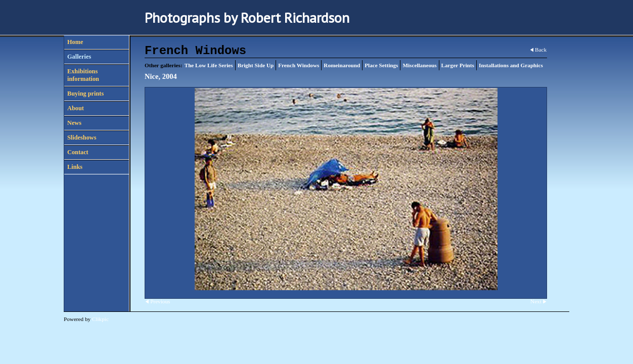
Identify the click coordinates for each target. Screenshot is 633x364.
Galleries (79, 57)
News (74, 123)
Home (75, 42)
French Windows (299, 65)
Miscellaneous (419, 65)
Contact (78, 152)
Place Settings (381, 65)
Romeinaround (342, 65)
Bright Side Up (256, 65)
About (76, 108)
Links (75, 167)
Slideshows (82, 138)
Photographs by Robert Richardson (247, 17)
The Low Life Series (209, 65)
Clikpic (100, 319)
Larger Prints (458, 65)
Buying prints (85, 94)
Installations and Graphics (511, 65)
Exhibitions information (83, 75)
